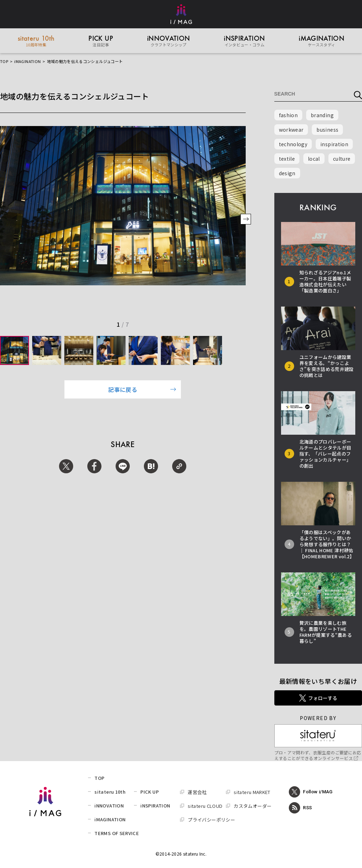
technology (293, 144)
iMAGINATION (27, 61)
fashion (288, 115)
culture (342, 159)
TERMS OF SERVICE (117, 833)
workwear (291, 130)
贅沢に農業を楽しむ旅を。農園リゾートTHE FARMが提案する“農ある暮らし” (326, 632)
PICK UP (149, 792)
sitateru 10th (110, 792)
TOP (4, 61)
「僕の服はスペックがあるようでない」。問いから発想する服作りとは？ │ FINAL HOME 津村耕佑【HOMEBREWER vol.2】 (327, 544)
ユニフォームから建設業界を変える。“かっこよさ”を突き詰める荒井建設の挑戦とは (327, 366)
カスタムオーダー (253, 806)
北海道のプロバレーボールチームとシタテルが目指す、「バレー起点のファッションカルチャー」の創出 (325, 454)
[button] (246, 220)
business (327, 130)
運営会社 (197, 792)
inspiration (334, 144)
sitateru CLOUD (205, 806)
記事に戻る (142, 389)
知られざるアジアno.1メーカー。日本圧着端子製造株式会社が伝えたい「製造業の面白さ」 (325, 281)
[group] (14, 350)
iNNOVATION (109, 806)
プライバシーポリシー (211, 820)
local (314, 159)
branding (322, 115)
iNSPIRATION (155, 806)
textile (287, 159)
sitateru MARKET (252, 792)
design (287, 173)
